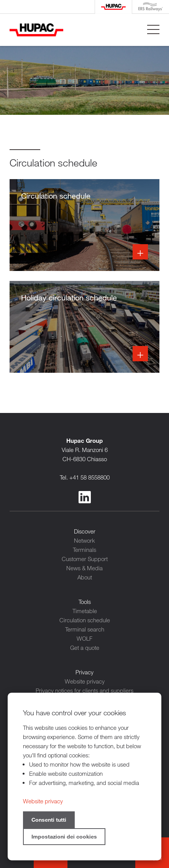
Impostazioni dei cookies (64, 836)
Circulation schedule (85, 620)
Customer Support (85, 559)
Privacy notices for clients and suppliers (84, 690)
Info (84, 225)
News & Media (84, 568)
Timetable (85, 611)
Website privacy (85, 681)
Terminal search (85, 629)
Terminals (84, 550)
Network (84, 540)
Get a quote (85, 648)
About (85, 577)
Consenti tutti (49, 820)
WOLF (84, 638)
